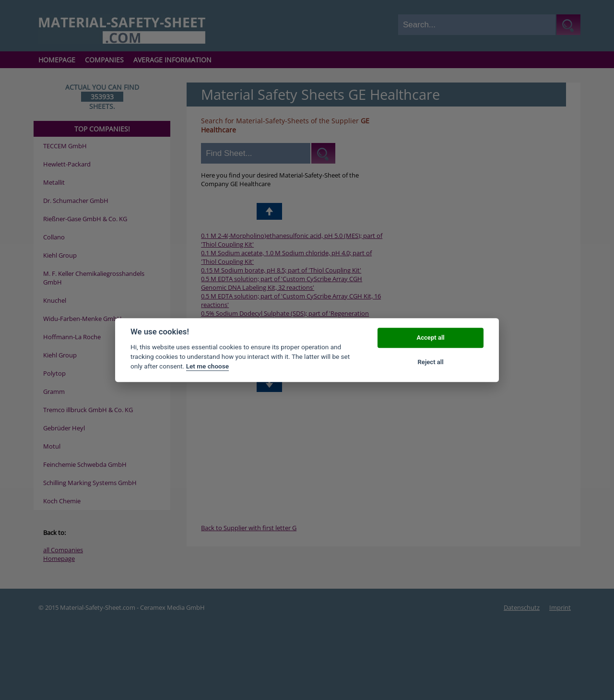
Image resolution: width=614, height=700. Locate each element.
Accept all (430, 338)
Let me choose (207, 367)
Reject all (431, 362)
